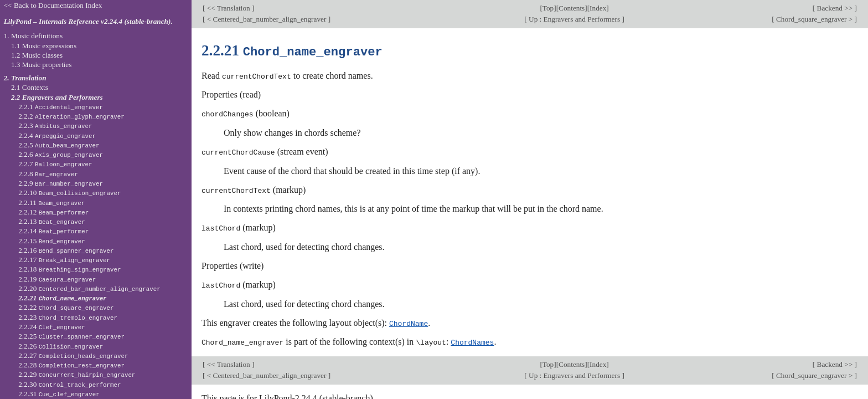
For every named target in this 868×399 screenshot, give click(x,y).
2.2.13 (52, 221)
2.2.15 (52, 241)
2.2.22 (66, 307)
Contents (572, 8)
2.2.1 (61, 107)
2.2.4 (57, 135)
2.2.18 (69, 269)
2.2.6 (61, 154)
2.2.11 (51, 203)
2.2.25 (71, 336)
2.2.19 (57, 279)
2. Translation (25, 78)
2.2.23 (68, 317)
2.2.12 (53, 212)
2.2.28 (71, 365)
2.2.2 (71, 116)
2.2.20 (89, 288)
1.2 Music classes (37, 55)
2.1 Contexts (30, 87)
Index (598, 8)
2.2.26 (61, 346)
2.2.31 (59, 394)
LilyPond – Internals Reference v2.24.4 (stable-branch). (88, 21)
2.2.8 (48, 174)
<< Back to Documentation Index (53, 5)
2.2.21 (62, 298)
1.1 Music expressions (44, 46)
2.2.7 (55, 164)
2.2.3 (55, 126)
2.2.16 (66, 250)
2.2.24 (52, 327)
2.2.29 (77, 374)
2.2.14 (53, 231)
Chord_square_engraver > (815, 19)
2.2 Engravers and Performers (57, 97)
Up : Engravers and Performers (575, 19)
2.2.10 (69, 193)
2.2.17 (64, 260)
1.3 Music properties (41, 65)
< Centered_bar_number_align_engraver (266, 19)
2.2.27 (73, 355)
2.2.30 (69, 384)
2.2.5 (59, 145)
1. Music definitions (33, 36)
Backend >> (835, 8)
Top (548, 8)
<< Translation (228, 8)
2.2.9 (61, 183)
